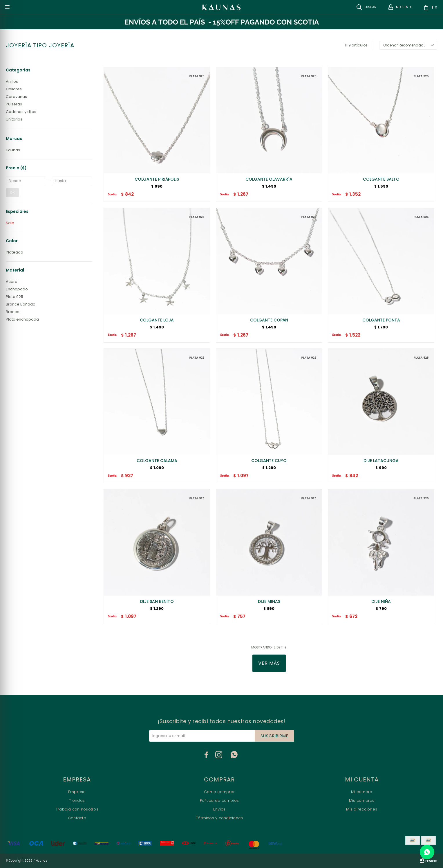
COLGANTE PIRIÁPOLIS (157, 179)
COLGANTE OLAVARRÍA (269, 179)
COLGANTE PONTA (381, 320)
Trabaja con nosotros (77, 809)
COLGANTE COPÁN (269, 320)
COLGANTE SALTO (381, 179)
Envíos (219, 809)
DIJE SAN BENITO (157, 601)
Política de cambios (219, 800)
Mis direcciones (362, 809)
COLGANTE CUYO (269, 461)
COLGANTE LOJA (157, 320)
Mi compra (362, 792)
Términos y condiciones (219, 818)
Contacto (77, 818)
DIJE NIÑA (381, 601)
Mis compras (362, 800)
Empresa (77, 792)
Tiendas (77, 800)
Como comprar (219, 792)
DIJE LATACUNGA (381, 461)
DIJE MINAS (269, 601)
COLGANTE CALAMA (157, 461)
